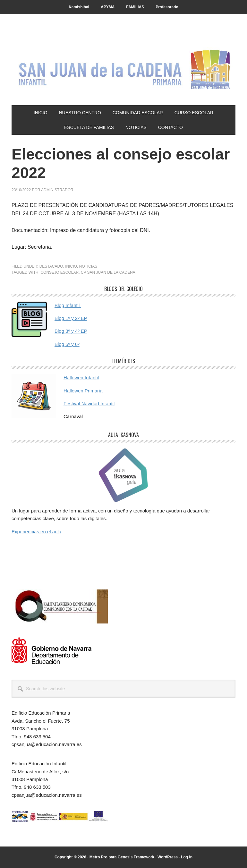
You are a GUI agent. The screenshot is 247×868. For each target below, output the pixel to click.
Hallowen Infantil (81, 378)
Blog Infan (65, 305)
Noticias (88, 266)
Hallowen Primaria (83, 391)
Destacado (51, 266)
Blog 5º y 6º (67, 344)
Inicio (71, 266)
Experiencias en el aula (36, 532)
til (79, 305)
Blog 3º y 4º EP (71, 331)
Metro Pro (98, 857)
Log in (187, 857)
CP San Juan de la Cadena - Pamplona (123, 68)
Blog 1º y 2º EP (71, 318)
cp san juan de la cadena (108, 272)
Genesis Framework (136, 857)
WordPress (168, 857)
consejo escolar (60, 272)
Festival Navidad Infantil (89, 404)
